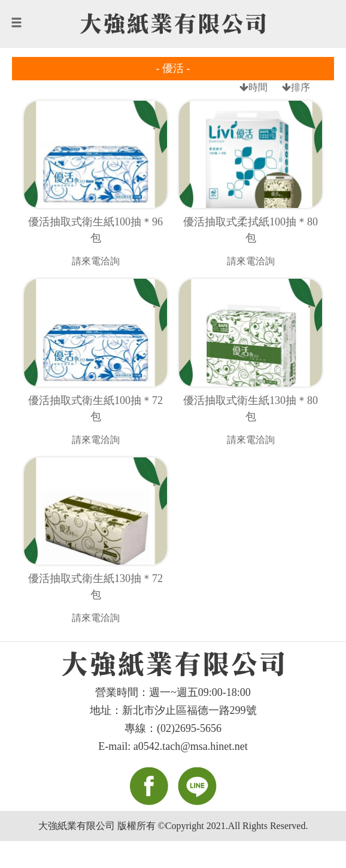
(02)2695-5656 (189, 728)
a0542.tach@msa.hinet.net (191, 746)
